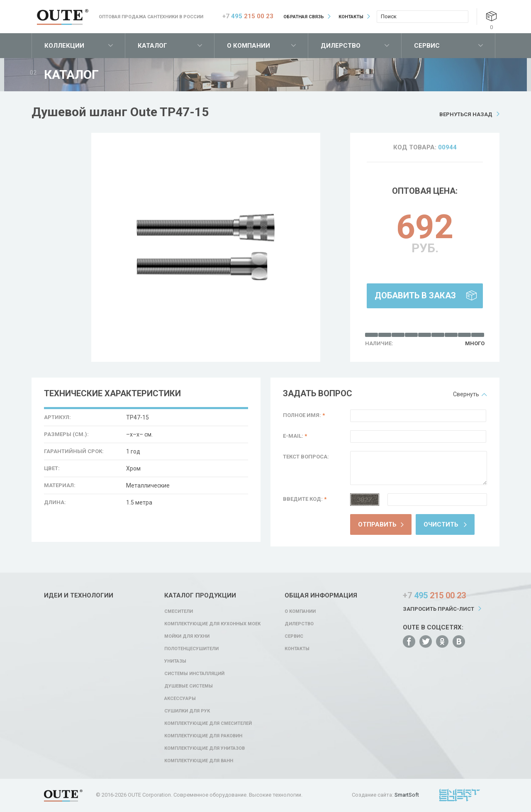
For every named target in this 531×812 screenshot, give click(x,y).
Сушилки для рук (187, 711)
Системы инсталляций (194, 674)
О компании (248, 46)
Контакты (351, 17)
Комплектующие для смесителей (208, 723)
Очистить (441, 524)
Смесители (179, 611)
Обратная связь (304, 17)
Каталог (152, 46)
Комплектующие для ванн (199, 761)
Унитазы (175, 661)
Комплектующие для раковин (203, 736)
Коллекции (64, 46)
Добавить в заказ (415, 295)
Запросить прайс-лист (438, 609)
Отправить (377, 524)
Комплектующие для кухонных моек (212, 624)
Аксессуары (180, 699)
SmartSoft (407, 795)
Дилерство (341, 46)
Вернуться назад (466, 114)
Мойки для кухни (187, 636)
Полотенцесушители (191, 649)
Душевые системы (189, 686)
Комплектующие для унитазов (205, 748)
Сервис (427, 46)
